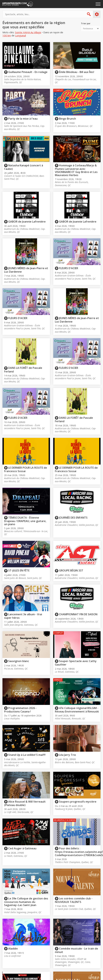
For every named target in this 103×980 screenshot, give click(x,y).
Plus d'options (97, 14)
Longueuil (21, 36)
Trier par (86, 23)
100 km (7, 36)
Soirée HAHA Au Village (28, 32)
